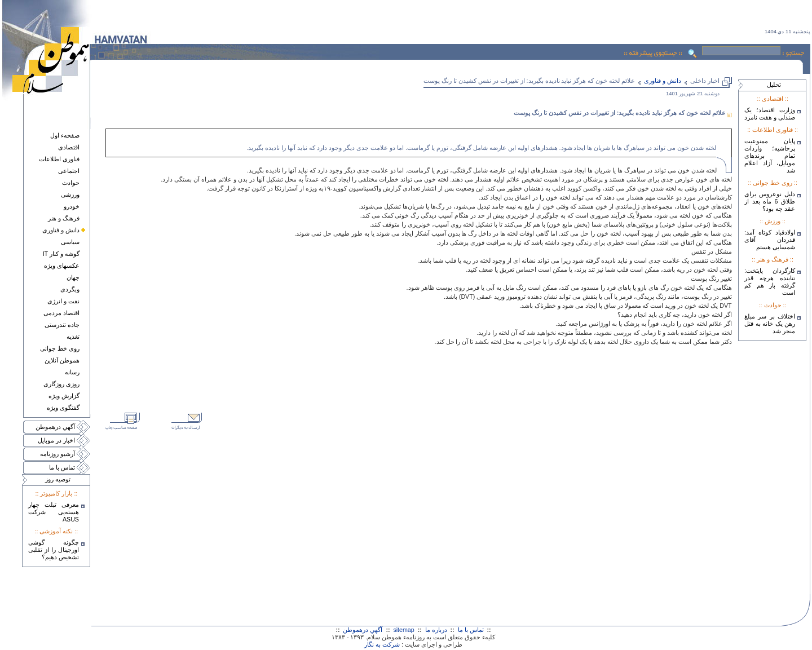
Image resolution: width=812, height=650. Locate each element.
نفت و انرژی (63, 301)
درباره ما (436, 630)
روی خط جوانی (60, 348)
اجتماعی (69, 171)
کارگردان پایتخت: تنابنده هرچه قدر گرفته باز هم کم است (770, 282)
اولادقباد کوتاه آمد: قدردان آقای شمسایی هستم (770, 240)
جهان (73, 277)
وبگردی (70, 289)
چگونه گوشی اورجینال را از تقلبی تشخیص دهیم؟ (54, 550)
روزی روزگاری (61, 384)
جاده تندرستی (62, 325)
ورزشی (70, 194)
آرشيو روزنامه (58, 454)
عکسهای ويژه (62, 266)
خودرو (72, 206)
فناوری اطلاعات (59, 159)
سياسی (70, 242)
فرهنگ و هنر (64, 218)
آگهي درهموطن (55, 427)
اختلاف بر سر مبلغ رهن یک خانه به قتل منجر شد (770, 324)
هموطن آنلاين (62, 360)
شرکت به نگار (382, 644)
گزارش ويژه (64, 396)
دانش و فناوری (61, 230)
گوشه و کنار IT (61, 254)
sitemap (403, 630)
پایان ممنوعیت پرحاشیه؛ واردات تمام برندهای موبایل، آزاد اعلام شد (770, 156)
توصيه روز (58, 479)
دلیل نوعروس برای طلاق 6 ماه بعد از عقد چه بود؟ (770, 201)
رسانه (72, 372)
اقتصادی (69, 147)
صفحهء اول (65, 135)
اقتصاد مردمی (61, 313)
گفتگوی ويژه (63, 408)
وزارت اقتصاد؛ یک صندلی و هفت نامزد (770, 114)
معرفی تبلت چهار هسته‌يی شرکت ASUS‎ (54, 512)
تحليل (774, 85)
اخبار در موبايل (56, 440)
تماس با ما (62, 467)
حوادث (71, 183)
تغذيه (73, 337)
